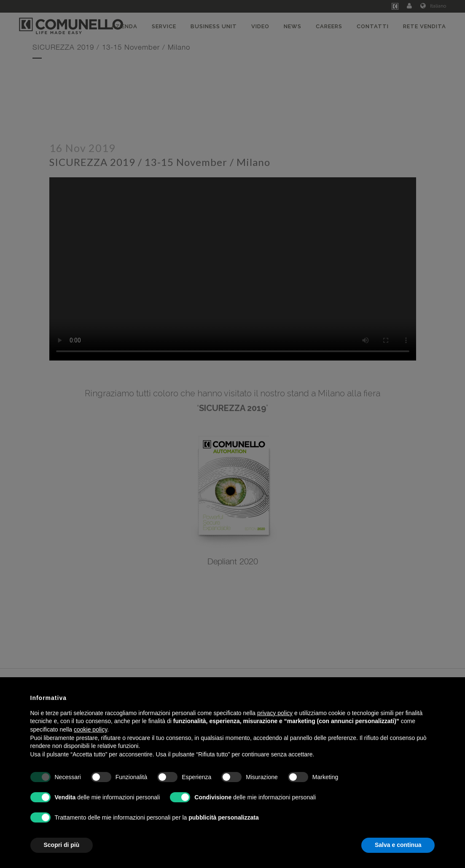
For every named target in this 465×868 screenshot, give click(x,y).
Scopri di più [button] (62, 845)
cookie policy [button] (90, 729)
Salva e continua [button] (398, 845)
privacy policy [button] (275, 713)
